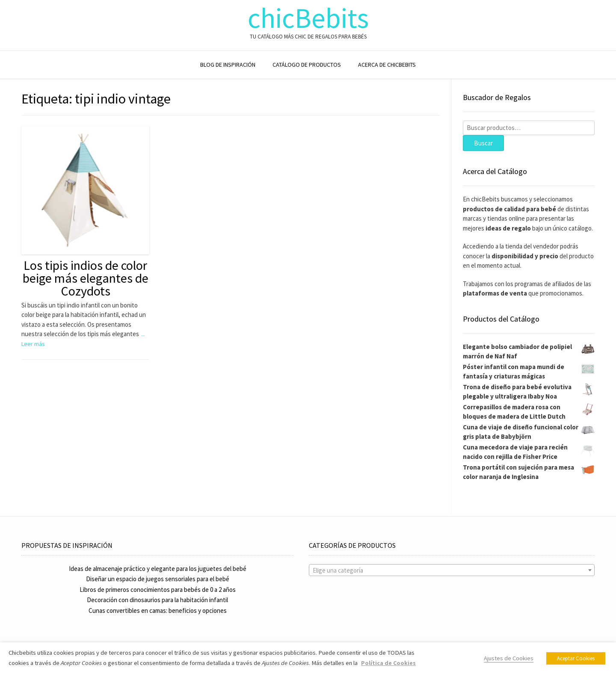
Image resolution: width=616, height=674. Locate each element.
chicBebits (308, 18)
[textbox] (452, 571)
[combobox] (452, 570)
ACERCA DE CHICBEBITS (387, 65)
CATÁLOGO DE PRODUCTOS (307, 65)
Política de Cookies (388, 663)
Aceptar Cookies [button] (576, 658)
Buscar (483, 143)
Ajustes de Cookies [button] (509, 658)
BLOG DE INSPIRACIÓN (228, 65)
